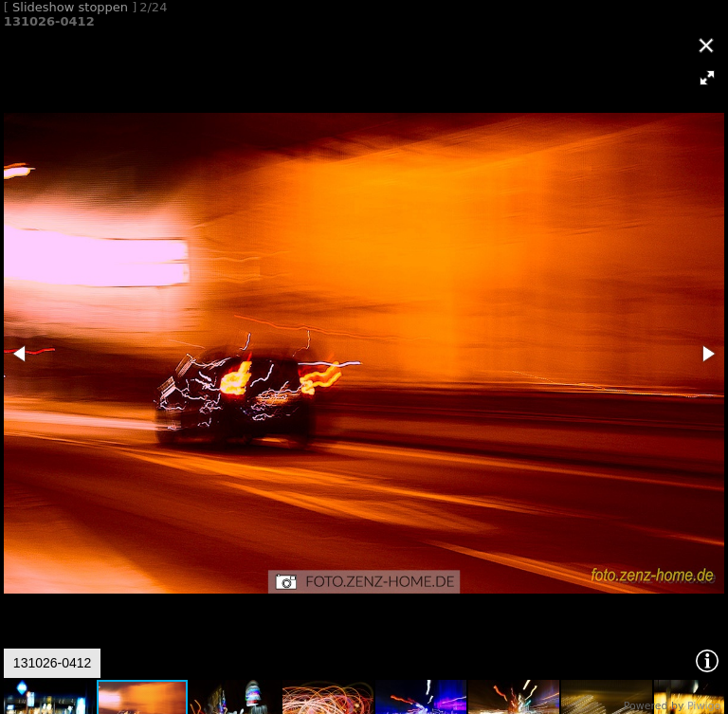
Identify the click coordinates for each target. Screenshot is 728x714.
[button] (707, 78)
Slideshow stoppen (70, 7)
